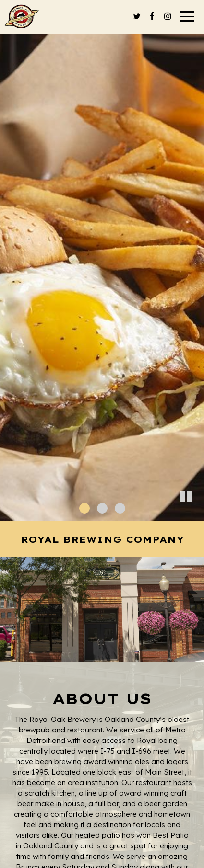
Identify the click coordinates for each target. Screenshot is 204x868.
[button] (197, 514)
